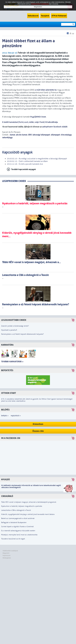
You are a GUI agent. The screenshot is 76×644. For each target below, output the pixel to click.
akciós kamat (22, 135)
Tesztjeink (45, 16)
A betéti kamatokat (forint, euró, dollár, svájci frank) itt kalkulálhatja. (30, 122)
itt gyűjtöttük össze (38, 117)
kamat (12, 135)
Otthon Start (9, 393)
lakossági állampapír (41, 135)
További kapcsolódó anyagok (24, 169)
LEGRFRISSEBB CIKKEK (14, 181)
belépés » (5, 416)
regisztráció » (16, 416)
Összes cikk (38, 431)
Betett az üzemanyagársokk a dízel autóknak (18, 518)
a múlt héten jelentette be (46, 90)
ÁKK (30, 135)
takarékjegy (7, 137)
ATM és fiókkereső (59, 16)
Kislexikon (38, 424)
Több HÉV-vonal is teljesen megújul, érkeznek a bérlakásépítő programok (29, 502)
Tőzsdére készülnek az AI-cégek (13, 539)
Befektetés (7, 370)
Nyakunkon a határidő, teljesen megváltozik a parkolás (22, 506)
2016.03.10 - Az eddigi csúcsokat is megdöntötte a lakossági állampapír (37, 159)
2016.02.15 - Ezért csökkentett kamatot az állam (27, 161)
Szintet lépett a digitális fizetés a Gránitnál (17, 527)
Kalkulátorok (33, 16)
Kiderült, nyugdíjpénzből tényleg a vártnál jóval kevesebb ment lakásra (28, 514)
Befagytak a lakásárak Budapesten (14, 522)
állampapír (55, 135)
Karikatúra (7, 345)
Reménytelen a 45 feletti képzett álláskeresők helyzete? (22, 334)
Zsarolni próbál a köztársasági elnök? (15, 326)
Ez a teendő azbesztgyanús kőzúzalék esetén (18, 531)
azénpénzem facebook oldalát (55, 127)
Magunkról (6, 553)
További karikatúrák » (12, 362)
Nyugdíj (5, 480)
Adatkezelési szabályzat (10, 551)
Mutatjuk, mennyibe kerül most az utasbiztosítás (19, 535)
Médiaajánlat (7, 558)
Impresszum (6, 556)
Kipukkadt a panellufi (9, 330)
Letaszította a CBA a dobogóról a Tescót (16, 510)
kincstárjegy (66, 135)
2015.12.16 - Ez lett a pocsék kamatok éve (25, 164)
